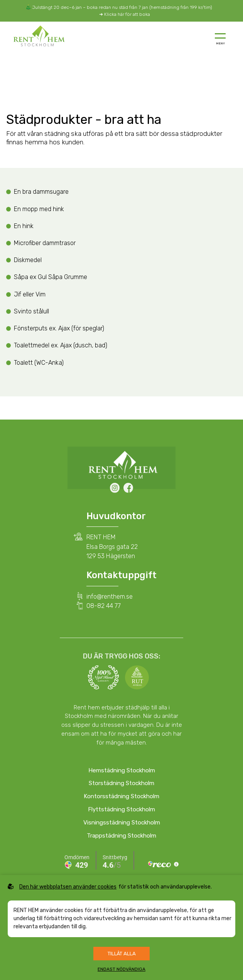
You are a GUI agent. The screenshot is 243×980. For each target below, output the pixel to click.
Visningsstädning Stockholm (122, 823)
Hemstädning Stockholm (122, 770)
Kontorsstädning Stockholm (121, 796)
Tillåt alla (122, 954)
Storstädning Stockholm (121, 783)
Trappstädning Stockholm (121, 836)
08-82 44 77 (104, 606)
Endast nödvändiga (121, 969)
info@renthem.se (110, 597)
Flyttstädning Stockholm (121, 809)
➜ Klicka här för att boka (125, 14)
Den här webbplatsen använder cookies (68, 887)
